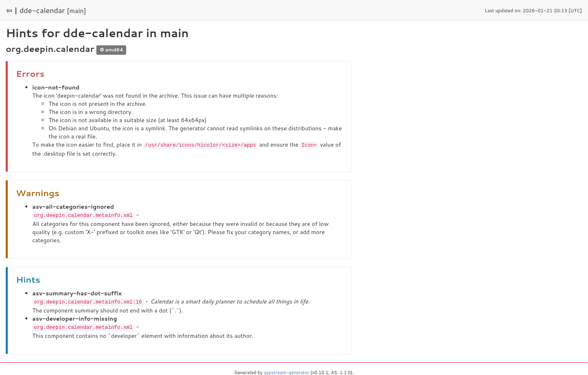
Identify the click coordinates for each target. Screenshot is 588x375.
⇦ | (12, 10)
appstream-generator (286, 371)
